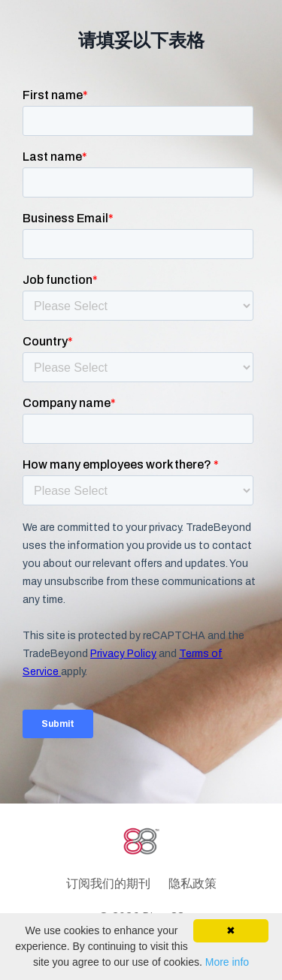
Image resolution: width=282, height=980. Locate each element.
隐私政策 (193, 883)
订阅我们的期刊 (108, 883)
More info (227, 962)
